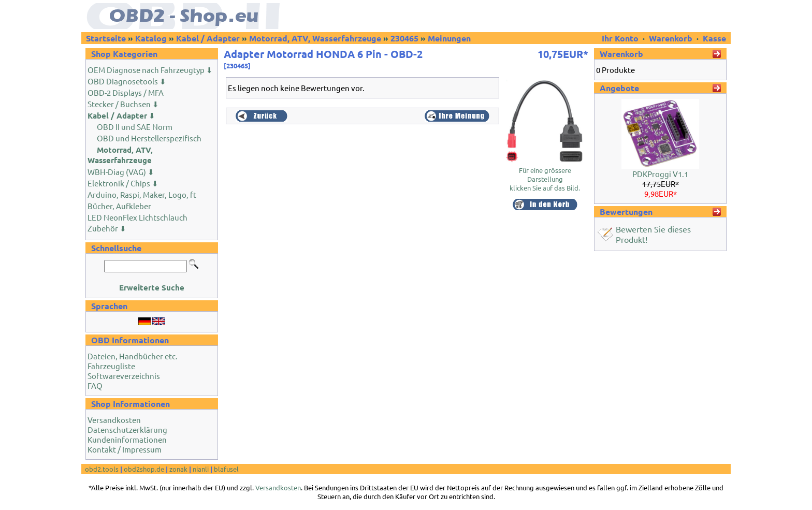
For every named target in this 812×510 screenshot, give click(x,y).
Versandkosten (114, 420)
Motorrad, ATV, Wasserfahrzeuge (315, 38)
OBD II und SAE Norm (135, 127)
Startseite (106, 38)
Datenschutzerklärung (127, 429)
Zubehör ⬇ (107, 228)
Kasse (714, 38)
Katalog (151, 38)
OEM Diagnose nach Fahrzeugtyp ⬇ (150, 70)
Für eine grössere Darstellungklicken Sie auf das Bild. (545, 175)
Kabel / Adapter (208, 38)
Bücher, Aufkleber (119, 206)
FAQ (95, 385)
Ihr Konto (621, 38)
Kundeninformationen (127, 439)
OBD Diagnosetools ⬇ (127, 81)
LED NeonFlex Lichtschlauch (137, 217)
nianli (201, 469)
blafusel (226, 469)
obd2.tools (102, 469)
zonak (178, 469)
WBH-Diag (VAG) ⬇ (121, 172)
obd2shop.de (144, 469)
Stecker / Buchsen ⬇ (123, 104)
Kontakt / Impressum (125, 449)
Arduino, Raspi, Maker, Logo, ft (142, 194)
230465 (404, 38)
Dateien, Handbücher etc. (133, 356)
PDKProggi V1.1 (660, 174)
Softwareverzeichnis (124, 376)
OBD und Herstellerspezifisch (149, 138)
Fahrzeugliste (111, 366)
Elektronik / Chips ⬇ (123, 183)
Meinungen (449, 38)
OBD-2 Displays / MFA (126, 92)
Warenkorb (671, 38)
